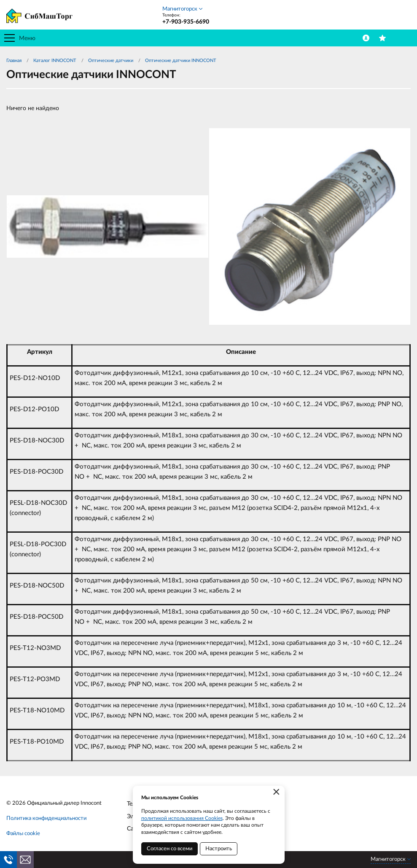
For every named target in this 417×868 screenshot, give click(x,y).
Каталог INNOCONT (55, 61)
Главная (14, 61)
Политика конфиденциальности (46, 818)
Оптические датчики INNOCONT (181, 61)
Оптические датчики (111, 61)
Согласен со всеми (169, 849)
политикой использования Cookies (182, 818)
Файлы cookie (23, 834)
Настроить (219, 849)
